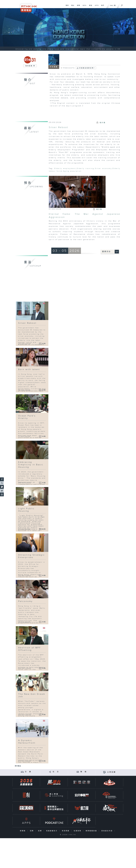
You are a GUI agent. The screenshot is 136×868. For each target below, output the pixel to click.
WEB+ (84, 6)
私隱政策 (78, 831)
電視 (66, 6)
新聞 (78, 6)
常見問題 (66, 831)
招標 (40, 831)
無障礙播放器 (92, 831)
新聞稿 (23, 831)
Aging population (72, 171)
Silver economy (103, 169)
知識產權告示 (52, 831)
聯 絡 (84, 772)
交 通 (28, 772)
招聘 (32, 831)
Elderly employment (65, 169)
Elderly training (85, 169)
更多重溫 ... (19, 766)
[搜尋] (122, 5)
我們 (102, 6)
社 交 (56, 772)
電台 (72, 6)
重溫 (90, 6)
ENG (111, 6)
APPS (96, 6)
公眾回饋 (112, 772)
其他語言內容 (107, 831)
